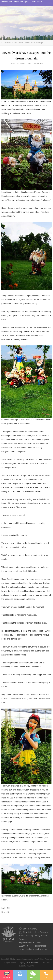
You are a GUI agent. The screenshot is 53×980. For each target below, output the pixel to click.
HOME (14, 43)
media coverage (37, 43)
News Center (24, 43)
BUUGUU (30, 966)
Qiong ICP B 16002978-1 (30, 962)
